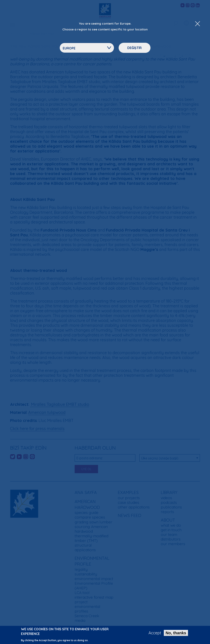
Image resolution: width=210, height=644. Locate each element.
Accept (155, 634)
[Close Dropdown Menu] (197, 24)
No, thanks (176, 634)
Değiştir (134, 48)
